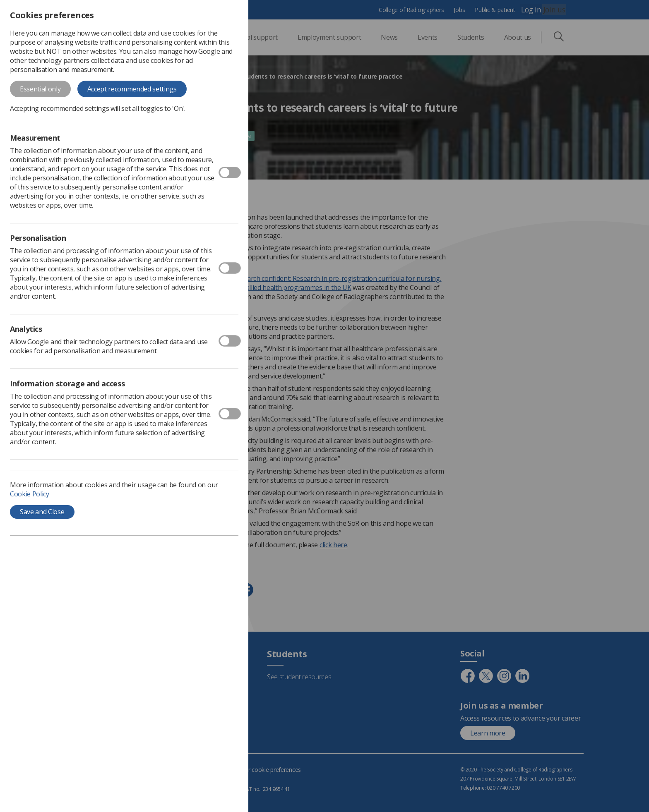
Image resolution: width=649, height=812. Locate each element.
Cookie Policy (30, 494)
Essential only (40, 89)
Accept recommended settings (132, 89)
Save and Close (42, 512)
